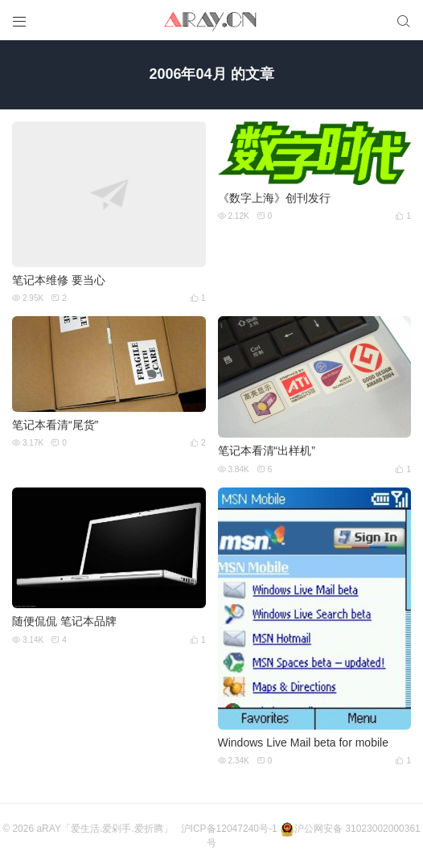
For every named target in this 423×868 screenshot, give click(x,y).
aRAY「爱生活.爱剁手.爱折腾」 (104, 829)
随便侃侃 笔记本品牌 (64, 621)
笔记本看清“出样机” (267, 450)
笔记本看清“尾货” (55, 425)
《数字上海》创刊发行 (274, 198)
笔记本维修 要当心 (59, 280)
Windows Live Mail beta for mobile (303, 743)
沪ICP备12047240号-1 (229, 829)
